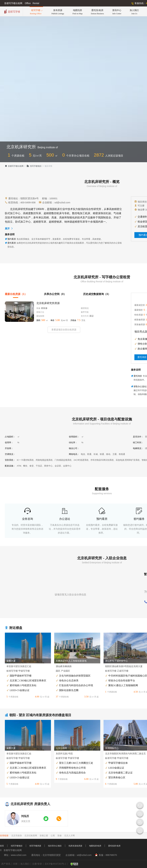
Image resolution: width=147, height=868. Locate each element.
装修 (60, 836)
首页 (2, 846)
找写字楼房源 (35, 846)
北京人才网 (69, 836)
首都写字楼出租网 (14, 166)
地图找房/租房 (95, 846)
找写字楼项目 (34, 166)
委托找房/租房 (114, 846)
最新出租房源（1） (16, 294)
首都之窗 (44, 836)
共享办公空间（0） (55, 294)
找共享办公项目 (55, 846)
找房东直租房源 (75, 846)
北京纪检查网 (31, 836)
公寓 (53, 836)
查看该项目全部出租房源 (64, 330)
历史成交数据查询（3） (97, 294)
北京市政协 (17, 836)
